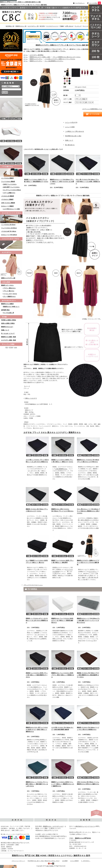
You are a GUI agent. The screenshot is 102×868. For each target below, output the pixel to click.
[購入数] (77, 95)
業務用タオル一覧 (21, 26)
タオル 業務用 (74, 861)
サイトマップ (87, 26)
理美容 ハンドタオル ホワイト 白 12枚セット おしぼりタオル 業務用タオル (37, 620)
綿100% (42, 26)
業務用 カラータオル (7, 285)
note (15, 347)
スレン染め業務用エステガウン (54, 61)
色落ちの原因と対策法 (8, 323)
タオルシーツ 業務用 (7, 206)
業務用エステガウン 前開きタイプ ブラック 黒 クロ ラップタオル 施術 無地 (62, 45)
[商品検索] (11, 89)
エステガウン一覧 (33, 26)
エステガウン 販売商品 (36, 55)
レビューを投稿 (70, 127)
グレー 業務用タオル (9, 296)
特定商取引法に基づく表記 (73, 136)
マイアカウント (80, 3)
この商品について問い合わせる (75, 131)
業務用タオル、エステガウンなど (53, 826)
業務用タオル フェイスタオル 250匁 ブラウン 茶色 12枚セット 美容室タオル (63, 675)
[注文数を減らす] (80, 96)
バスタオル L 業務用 (7, 199)
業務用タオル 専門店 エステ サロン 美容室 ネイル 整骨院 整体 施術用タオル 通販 (20, 2)
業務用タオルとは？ (7, 327)
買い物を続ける (70, 145)
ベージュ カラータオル (10, 294)
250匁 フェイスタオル (10, 184)
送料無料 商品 (5, 310)
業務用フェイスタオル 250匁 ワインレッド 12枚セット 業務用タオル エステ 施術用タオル (63, 784)
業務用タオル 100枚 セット (11, 307)
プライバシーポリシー (18, 861)
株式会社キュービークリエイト (85, 826)
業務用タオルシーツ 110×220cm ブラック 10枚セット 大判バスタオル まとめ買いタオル (62, 182)
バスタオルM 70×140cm (9, 231)
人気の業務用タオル (61, 469)
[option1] (81, 99)
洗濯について (5, 330)
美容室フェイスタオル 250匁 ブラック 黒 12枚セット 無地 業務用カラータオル (36, 181)
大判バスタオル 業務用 (8, 203)
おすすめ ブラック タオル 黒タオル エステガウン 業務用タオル (52, 432)
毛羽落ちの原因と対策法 (9, 320)
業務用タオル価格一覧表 (9, 337)
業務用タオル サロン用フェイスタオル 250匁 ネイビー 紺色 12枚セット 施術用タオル (37, 729)
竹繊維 (62, 26)
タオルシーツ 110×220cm (9, 235)
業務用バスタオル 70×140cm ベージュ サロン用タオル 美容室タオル (88, 728)
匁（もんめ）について (8, 333)
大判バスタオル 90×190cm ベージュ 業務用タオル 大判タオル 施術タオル (88, 783)
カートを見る (93, 3)
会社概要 (65, 861)
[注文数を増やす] (80, 94)
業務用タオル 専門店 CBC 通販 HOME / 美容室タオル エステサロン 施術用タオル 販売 (51, 855)
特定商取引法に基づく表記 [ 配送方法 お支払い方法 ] (44, 861)
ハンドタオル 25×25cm (8, 225)
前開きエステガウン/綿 (8, 278)
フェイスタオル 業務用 (8, 182)
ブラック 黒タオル (9, 291)
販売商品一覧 (10, 26)
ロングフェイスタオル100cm (12, 190)
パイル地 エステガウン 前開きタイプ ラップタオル (60, 59)
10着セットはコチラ (31, 398)
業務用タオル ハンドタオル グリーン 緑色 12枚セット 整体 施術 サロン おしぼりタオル (37, 784)
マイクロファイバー (52, 26)
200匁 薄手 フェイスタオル (11, 187)
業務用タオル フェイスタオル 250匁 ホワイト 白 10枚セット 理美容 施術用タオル (62, 620)
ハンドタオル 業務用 (7, 178)
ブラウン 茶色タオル (9, 288)
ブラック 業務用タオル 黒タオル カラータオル (67, 57)
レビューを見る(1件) (71, 122)
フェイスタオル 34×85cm (9, 228)
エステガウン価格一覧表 (9, 340)
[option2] (84, 102)
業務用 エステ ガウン (36, 59)
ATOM (11, 347)
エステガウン (93, 572)
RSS (7, 347)
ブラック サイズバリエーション (33, 585)
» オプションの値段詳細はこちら (92, 109)
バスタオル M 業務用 (8, 196)
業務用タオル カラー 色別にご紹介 (40, 57)
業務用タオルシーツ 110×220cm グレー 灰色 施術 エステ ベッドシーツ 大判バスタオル (88, 620)
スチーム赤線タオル (9, 193)
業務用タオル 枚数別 (7, 304)
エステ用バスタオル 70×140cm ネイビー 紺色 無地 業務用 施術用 (62, 728)
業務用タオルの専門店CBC (83, 838)
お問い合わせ (69, 26)
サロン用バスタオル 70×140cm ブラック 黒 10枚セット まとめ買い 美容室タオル (88, 182)
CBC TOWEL (50, 866)
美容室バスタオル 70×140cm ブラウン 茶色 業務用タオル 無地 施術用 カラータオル (88, 675)
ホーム (26, 55)
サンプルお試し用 (9, 313)
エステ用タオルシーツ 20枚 (11, 209)
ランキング (78, 26)
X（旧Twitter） (86, 861)
